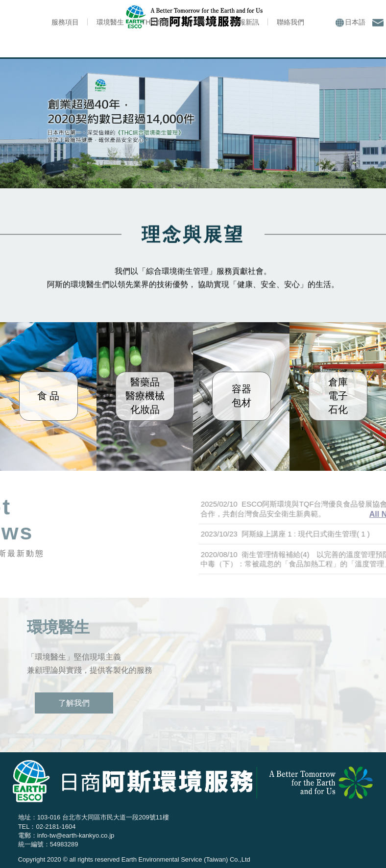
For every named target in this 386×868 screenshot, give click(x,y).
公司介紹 (200, 22)
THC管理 (156, 22)
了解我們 (74, 703)
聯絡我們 (290, 22)
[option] (193, 123)
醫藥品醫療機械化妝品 (145, 396)
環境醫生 (110, 22)
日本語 (350, 23)
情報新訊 (245, 22)
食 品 (48, 396)
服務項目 (65, 22)
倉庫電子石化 (338, 396)
